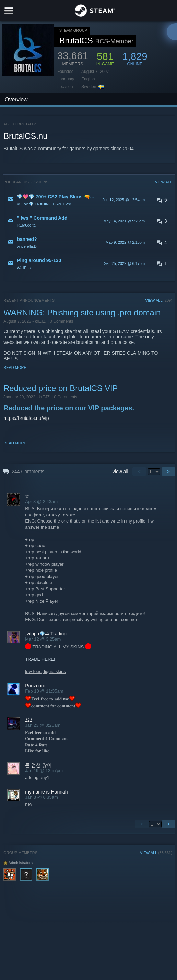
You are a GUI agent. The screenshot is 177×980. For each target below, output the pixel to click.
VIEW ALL (164, 182)
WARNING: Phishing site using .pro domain (82, 313)
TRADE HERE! (40, 659)
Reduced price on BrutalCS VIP (61, 388)
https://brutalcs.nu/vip (26, 418)
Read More (15, 367)
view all (120, 472)
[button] (88, 200)
